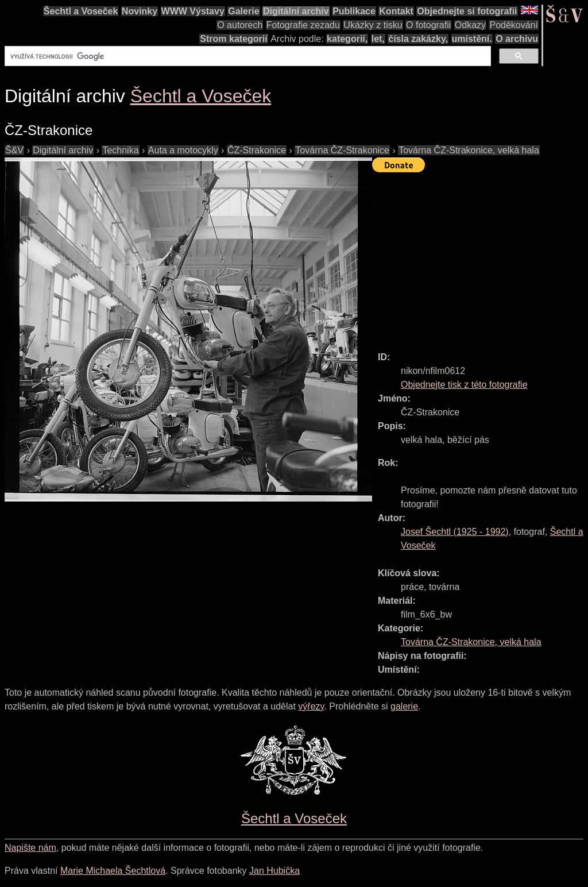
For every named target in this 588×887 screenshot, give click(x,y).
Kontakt (396, 11)
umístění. (472, 39)
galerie (404, 706)
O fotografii (428, 25)
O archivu (517, 39)
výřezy (311, 706)
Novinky (140, 11)
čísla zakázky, (418, 39)
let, (378, 39)
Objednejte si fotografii (467, 11)
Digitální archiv (296, 11)
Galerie (243, 11)
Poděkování (514, 25)
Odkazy (470, 25)
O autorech (240, 25)
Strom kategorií (233, 39)
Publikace (354, 11)
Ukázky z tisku (373, 25)
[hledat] (247, 56)
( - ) (455, 532)
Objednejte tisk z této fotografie (464, 385)
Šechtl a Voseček (81, 11)
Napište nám (30, 848)
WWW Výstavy (193, 11)
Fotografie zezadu (303, 25)
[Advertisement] (480, 257)
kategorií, (347, 39)
